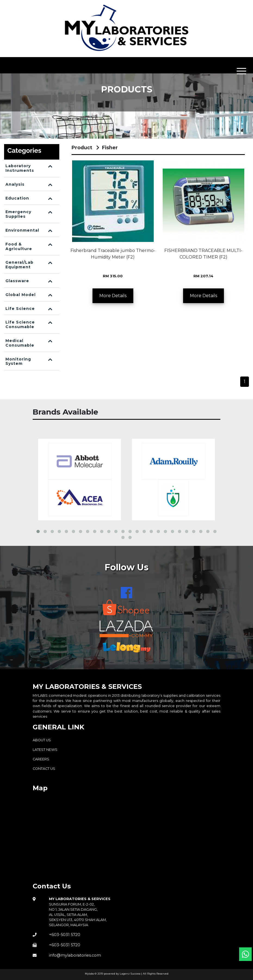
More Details (113, 296)
